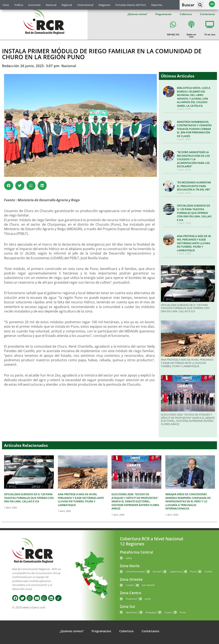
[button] (200, 5)
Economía (34, 5)
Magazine (104, 5)
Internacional (85, 5)
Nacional (51, 5)
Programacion (164, 14)
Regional (67, 5)
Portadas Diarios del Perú (131, 5)
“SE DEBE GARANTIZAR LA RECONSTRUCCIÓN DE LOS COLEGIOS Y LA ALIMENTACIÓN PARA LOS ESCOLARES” (193, 159)
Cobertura (186, 14)
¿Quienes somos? (137, 14)
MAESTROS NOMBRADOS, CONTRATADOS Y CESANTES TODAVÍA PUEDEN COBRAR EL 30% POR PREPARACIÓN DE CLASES (194, 129)
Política (19, 5)
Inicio (6, 5)
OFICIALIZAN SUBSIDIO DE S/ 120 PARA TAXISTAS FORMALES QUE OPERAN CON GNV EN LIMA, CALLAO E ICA (194, 213)
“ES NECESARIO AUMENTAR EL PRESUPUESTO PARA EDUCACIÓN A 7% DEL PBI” (194, 186)
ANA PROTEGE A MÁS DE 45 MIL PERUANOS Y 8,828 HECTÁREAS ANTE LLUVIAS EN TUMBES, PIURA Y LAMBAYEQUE (194, 243)
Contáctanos (207, 14)
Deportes (157, 5)
